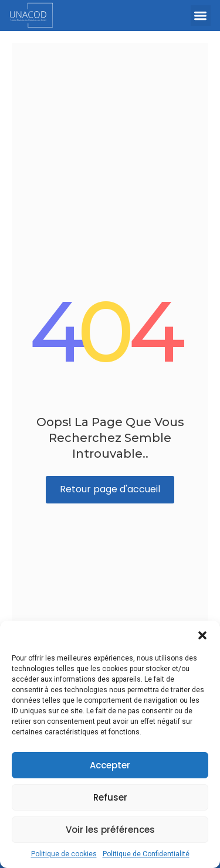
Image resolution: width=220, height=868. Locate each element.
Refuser (110, 797)
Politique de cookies (64, 854)
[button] (202, 635)
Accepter (110, 765)
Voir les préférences (110, 830)
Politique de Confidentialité (146, 854)
